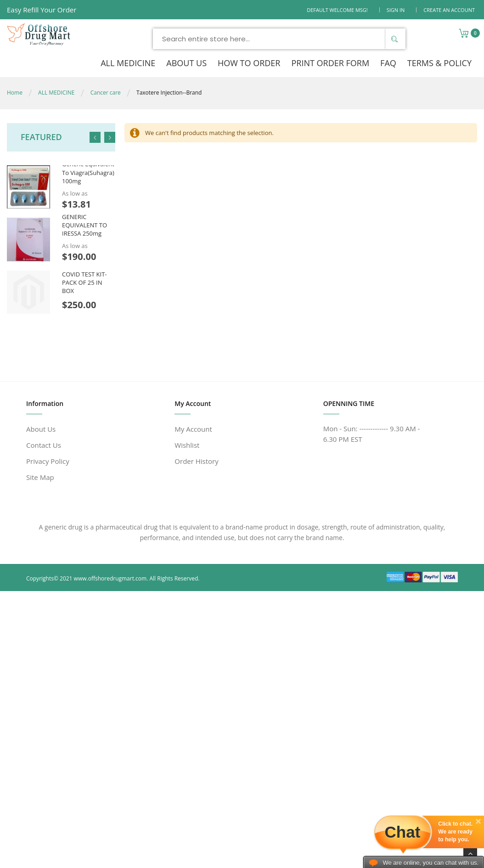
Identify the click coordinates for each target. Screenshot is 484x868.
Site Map (40, 477)
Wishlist (187, 445)
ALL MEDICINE (56, 93)
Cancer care (106, 93)
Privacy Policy (48, 461)
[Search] (394, 39)
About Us (41, 429)
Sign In (396, 10)
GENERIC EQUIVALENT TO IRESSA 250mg (84, 225)
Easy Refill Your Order (42, 10)
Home (15, 93)
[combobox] (279, 39)
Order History (196, 461)
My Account (193, 429)
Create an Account (449, 10)
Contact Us (44, 445)
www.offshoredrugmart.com (110, 578)
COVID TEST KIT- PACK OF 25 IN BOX (84, 282)
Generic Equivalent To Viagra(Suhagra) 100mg (88, 172)
